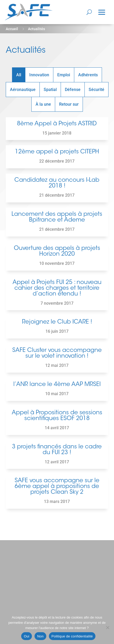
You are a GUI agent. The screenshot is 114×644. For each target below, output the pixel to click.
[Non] (107, 627)
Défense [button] (73, 90)
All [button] (19, 75)
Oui (27, 636)
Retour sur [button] (69, 104)
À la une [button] (43, 104)
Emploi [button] (64, 75)
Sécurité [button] (96, 90)
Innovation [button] (39, 75)
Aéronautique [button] (23, 90)
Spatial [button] (50, 90)
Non (40, 636)
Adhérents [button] (88, 75)
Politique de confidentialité (72, 636)
